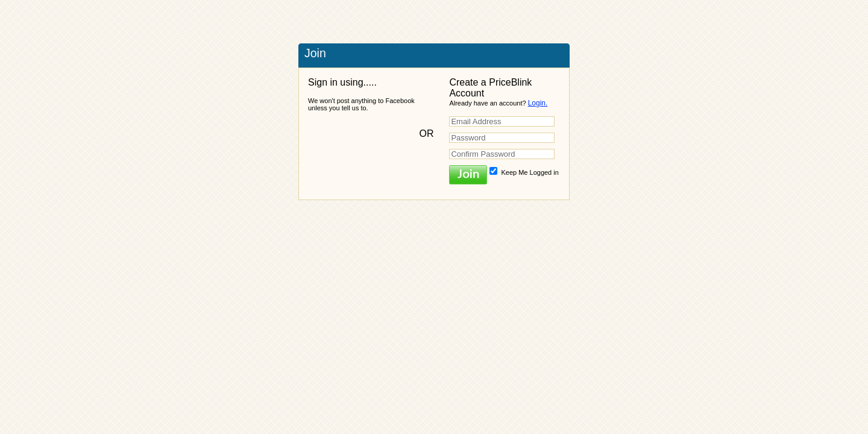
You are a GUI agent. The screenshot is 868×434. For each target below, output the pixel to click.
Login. (538, 103)
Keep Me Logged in (524, 172)
